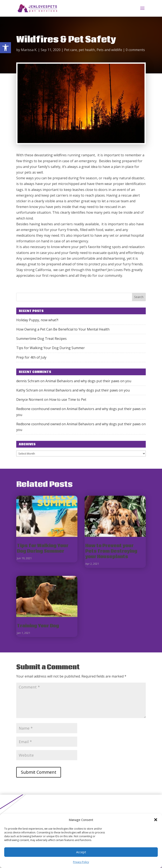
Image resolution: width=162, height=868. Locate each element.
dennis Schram (28, 381)
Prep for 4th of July (31, 357)
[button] (5, 48)
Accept (81, 852)
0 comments (135, 50)
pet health (87, 50)
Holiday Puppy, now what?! (37, 320)
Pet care (71, 50)
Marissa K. (29, 50)
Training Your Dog (38, 626)
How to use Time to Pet (68, 400)
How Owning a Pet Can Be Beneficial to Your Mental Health (63, 329)
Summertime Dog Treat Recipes (41, 339)
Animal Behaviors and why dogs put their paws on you (88, 381)
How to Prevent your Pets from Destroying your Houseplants (111, 551)
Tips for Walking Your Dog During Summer (51, 348)
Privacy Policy (81, 862)
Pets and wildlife (109, 50)
